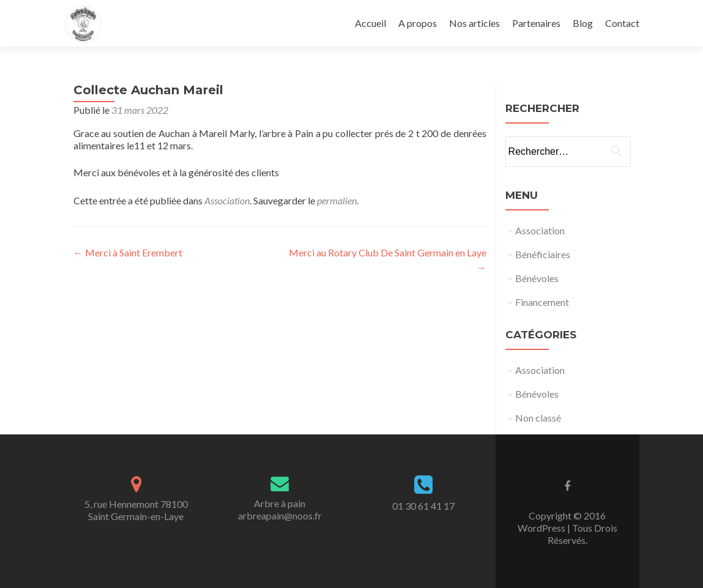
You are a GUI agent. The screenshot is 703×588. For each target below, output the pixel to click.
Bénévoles (537, 278)
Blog (583, 23)
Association (227, 200)
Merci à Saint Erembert (128, 252)
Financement (542, 302)
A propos (418, 23)
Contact (622, 23)
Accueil (370, 23)
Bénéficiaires (543, 254)
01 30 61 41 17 (423, 506)
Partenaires (536, 23)
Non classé (538, 418)
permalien (337, 200)
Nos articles (474, 23)
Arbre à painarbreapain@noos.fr (280, 509)
